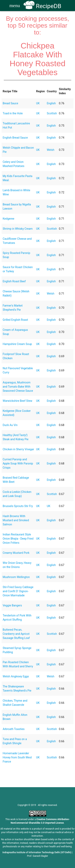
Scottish (52, 113)
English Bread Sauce (15, 138)
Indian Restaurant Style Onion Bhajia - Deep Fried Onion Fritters (18, 539)
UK (38, 103)
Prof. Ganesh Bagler (37, 856)
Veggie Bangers (12, 605)
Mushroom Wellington (16, 577)
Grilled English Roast (15, 320)
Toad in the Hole (13, 113)
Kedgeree (8, 219)
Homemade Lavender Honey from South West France (17, 757)
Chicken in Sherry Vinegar (18, 449)
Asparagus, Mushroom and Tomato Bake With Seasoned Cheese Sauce (18, 387)
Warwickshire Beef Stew (17, 401)
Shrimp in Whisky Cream (18, 229)
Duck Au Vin (10, 425)
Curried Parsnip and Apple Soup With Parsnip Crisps (18, 463)
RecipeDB (42, 6)
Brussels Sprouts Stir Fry (18, 506)
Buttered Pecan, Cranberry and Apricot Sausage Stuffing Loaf (16, 634)
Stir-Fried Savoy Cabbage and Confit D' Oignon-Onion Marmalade (18, 591)
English (51, 103)
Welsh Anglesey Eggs (16, 676)
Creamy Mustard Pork (16, 553)
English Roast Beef (14, 281)
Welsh (50, 150)
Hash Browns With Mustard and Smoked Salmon (16, 520)
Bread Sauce (10, 103)
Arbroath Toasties (14, 729)
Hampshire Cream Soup (17, 344)
